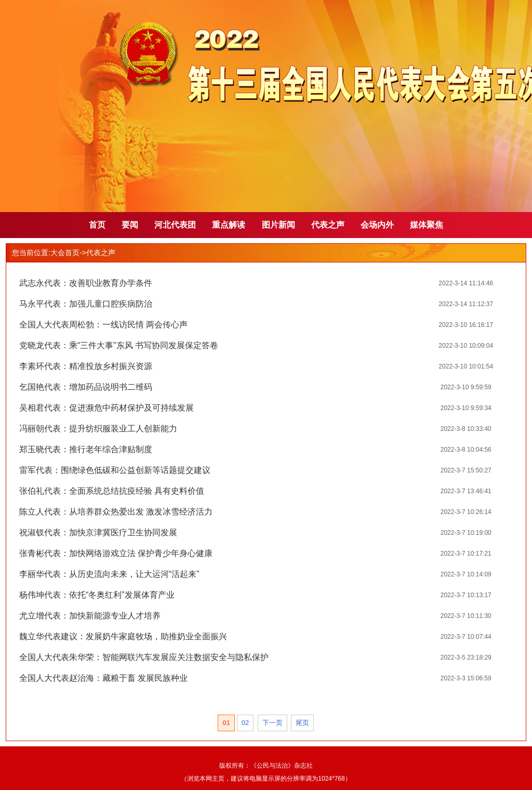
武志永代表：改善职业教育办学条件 (86, 283)
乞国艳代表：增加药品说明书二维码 (86, 387)
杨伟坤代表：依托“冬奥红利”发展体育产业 (97, 595)
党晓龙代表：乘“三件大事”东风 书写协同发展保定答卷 (119, 345)
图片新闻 (278, 225)
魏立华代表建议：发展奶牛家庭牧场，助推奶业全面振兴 (123, 636)
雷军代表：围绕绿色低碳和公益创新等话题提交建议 (115, 470)
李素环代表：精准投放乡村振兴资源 (86, 366)
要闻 (130, 225)
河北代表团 (175, 225)
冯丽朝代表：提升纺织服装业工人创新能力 (98, 429)
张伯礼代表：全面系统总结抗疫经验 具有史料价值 (112, 491)
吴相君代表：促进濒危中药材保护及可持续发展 (107, 408)
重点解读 (229, 225)
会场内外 (377, 225)
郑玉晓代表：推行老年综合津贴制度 (86, 449)
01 (226, 723)
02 (245, 723)
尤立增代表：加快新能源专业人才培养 (90, 616)
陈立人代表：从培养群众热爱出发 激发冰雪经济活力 (116, 512)
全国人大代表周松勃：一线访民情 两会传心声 (103, 325)
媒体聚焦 (427, 225)
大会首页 (65, 253)
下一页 (272, 723)
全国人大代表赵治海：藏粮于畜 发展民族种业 (103, 678)
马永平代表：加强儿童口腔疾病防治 (86, 304)
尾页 (302, 723)
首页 (97, 225)
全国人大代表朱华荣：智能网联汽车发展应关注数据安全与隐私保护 (144, 657)
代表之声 (328, 225)
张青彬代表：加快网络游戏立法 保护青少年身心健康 (116, 553)
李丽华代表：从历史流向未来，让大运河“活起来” (109, 574)
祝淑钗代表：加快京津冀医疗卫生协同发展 (98, 532)
